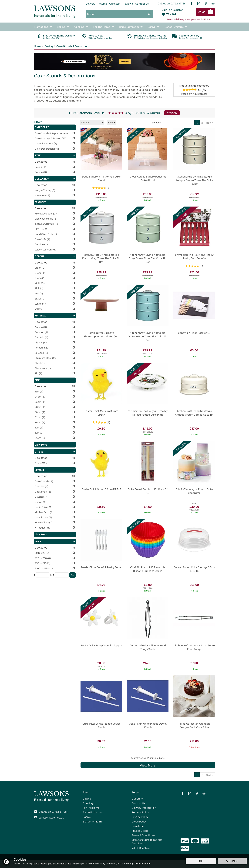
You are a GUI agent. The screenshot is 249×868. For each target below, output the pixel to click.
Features (55, 202)
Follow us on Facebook (192, 3)
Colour (55, 256)
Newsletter (138, 826)
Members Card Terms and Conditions (147, 841)
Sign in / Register (172, 10)
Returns (102, 3)
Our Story (137, 799)
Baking (87, 799)
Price (55, 541)
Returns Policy (140, 812)
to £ (52, 575)
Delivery (90, 3)
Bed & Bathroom (93, 812)
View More (148, 765)
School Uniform (92, 821)
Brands (55, 470)
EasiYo (87, 817)
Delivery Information (144, 808)
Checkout (202, 12)
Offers (55, 451)
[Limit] (111, 122)
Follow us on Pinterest (206, 3)
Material (55, 315)
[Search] (115, 14)
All (73, 161)
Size (55, 380)
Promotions (41, 27)
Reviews (128, 3)
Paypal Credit (140, 831)
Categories (55, 127)
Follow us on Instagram (213, 3)
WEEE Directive (141, 848)
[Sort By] (92, 122)
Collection (55, 178)
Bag (211, 12)
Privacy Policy (140, 817)
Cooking (88, 803)
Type (55, 155)
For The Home (91, 808)
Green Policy (139, 821)
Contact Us (138, 803)
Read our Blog (199, 3)
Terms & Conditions (143, 835)
